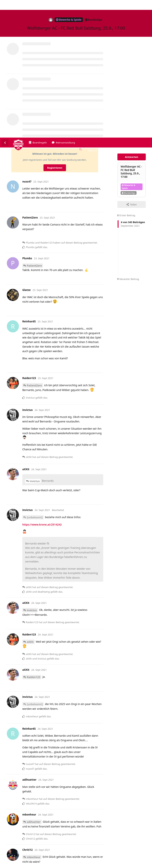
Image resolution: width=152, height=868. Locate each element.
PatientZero (34, 128)
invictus (35, 344)
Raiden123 (34, 539)
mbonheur (34, 720)
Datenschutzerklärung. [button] (78, 859)
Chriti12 (32, 751)
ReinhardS (33, 814)
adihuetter (34, 684)
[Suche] (80, 12)
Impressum (112, 865)
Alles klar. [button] (143, 855)
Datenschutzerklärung (134, 865)
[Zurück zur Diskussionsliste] (5, 5)
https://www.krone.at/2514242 (42, 387)
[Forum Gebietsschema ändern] (94, 13)
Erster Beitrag (126, 78)
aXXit (30, 504)
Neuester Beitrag (128, 141)
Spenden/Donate (14, 865)
